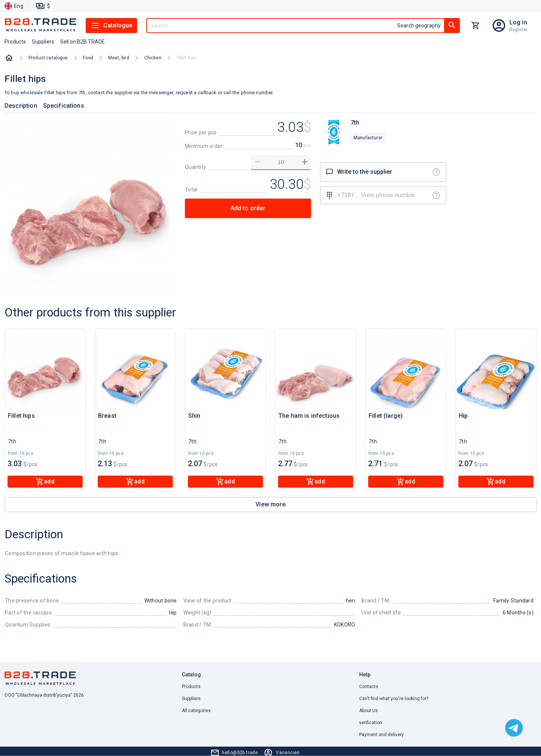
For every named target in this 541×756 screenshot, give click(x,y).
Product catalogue (48, 58)
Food (88, 58)
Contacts (369, 687)
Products (191, 687)
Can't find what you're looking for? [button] (394, 699)
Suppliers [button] (43, 42)
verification (371, 723)
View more (270, 504)
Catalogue (111, 26)
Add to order (248, 208)
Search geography (419, 26)
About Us (369, 711)
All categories (196, 711)
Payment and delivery (382, 735)
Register (518, 30)
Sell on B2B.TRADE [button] (82, 42)
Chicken (153, 58)
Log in (518, 22)
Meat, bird (119, 58)
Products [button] (15, 42)
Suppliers (191, 699)
